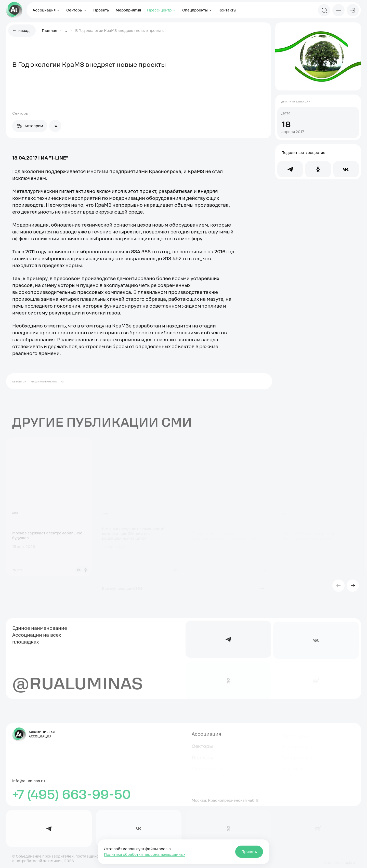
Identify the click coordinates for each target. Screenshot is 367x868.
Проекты (101, 10)
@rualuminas (77, 685)
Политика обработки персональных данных (145, 854)
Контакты (227, 10)
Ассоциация (46, 10)
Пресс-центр (162, 10)
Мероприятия (128, 10)
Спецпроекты (197, 10)
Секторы (77, 10)
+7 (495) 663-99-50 (72, 797)
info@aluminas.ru (29, 783)
